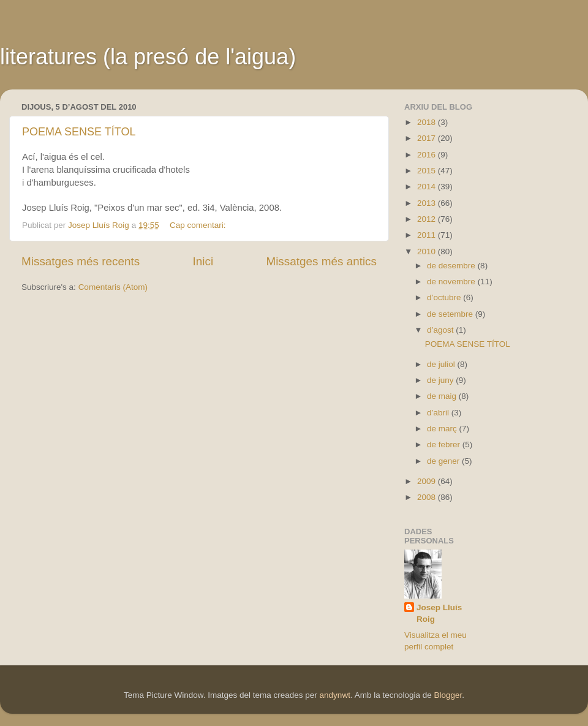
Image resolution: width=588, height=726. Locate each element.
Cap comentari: (199, 225)
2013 (428, 203)
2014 (428, 187)
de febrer (445, 444)
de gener (444, 461)
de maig (443, 396)
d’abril (439, 413)
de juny (441, 380)
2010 (428, 251)
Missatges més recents (81, 261)
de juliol (442, 364)
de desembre (452, 266)
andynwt (335, 695)
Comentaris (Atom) (113, 287)
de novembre (452, 282)
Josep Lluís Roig (439, 613)
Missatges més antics (321, 261)
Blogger (448, 695)
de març (443, 429)
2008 (428, 497)
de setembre (451, 314)
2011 (428, 235)
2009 (428, 481)
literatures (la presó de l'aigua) (148, 57)
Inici (203, 261)
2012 (428, 219)
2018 (428, 122)
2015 (428, 171)
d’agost (441, 330)
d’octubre (445, 297)
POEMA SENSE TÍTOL (79, 132)
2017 (428, 138)
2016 (428, 155)
